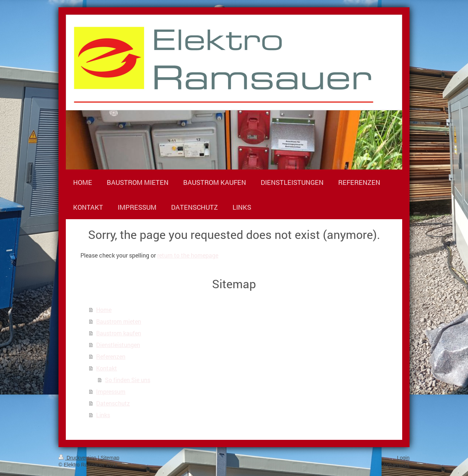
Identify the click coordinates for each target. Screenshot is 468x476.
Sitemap (110, 458)
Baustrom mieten (119, 321)
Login (403, 458)
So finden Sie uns (128, 380)
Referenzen (111, 356)
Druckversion (78, 458)
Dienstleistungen (118, 345)
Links (103, 415)
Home (104, 310)
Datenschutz (113, 403)
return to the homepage (188, 255)
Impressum (111, 391)
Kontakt (107, 368)
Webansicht (396, 465)
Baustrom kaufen (119, 333)
